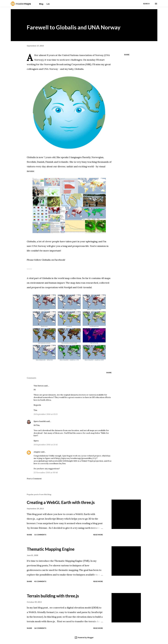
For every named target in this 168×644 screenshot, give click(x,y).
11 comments (40, 535)
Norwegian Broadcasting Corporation (64, 64)
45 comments (40, 581)
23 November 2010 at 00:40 (46, 472)
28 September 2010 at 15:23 (46, 414)
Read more (98, 535)
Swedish (31, 162)
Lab (48, 4)
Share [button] (127, 55)
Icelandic (64, 162)
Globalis (79, 69)
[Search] (146, 4)
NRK (88, 64)
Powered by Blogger (84, 638)
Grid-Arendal (84, 287)
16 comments (40, 628)
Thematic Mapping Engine (51, 549)
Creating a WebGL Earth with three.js (61, 502)
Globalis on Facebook (53, 260)
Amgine (37, 452)
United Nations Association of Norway (83, 55)
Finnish (49, 162)
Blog (41, 4)
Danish (41, 162)
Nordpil (68, 287)
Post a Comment (34, 479)
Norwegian (98, 157)
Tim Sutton (39, 386)
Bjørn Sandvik (40, 421)
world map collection (70, 278)
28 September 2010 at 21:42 (46, 445)
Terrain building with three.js (53, 596)
